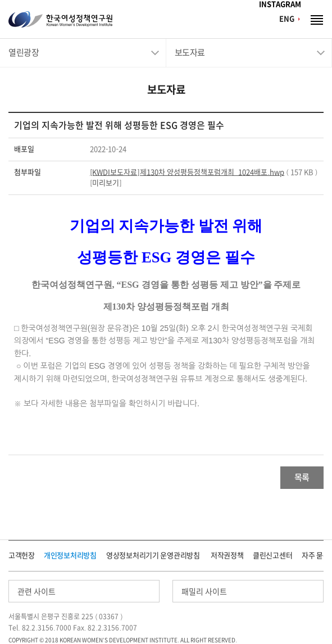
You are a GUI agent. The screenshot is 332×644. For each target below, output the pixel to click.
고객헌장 (22, 555)
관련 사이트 (37, 592)
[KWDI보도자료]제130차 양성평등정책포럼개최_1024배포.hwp (187, 172)
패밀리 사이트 (204, 592)
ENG (287, 19)
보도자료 (190, 53)
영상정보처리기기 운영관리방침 (153, 555)
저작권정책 (227, 555)
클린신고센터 (272, 555)
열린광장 (24, 53)
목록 (302, 477)
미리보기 (106, 183)
